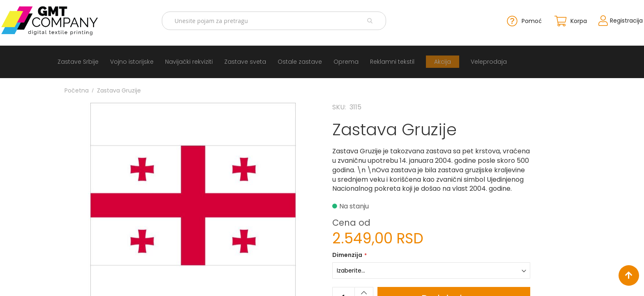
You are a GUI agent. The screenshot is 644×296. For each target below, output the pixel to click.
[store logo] (76, 19)
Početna (77, 88)
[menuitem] (72, 59)
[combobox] (278, 20)
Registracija (596, 19)
